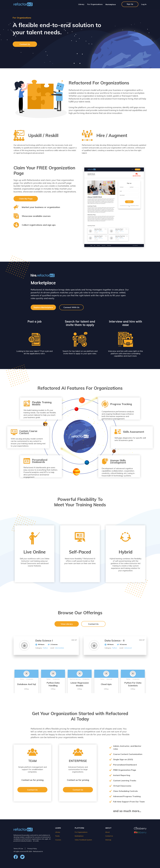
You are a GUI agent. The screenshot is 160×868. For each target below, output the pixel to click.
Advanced (109, 679)
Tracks (57, 836)
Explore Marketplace (43, 307)
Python (22, 679)
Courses (58, 840)
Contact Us (25, 44)
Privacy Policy (32, 849)
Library (81, 4)
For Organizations (95, 4)
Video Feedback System (83, 840)
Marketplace (111, 4)
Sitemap (108, 840)
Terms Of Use (18, 849)
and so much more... (127, 811)
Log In (144, 4)
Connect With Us (71, 307)
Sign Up (130, 4)
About (107, 832)
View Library (67, 624)
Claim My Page (26, 199)
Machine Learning (75, 679)
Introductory (30, 679)
